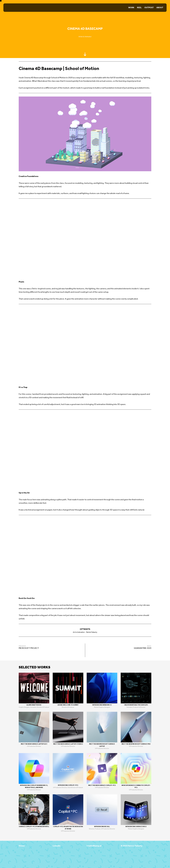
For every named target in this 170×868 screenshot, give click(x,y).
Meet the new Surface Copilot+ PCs (102, 785)
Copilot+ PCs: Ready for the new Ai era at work (68, 828)
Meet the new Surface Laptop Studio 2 (68, 744)
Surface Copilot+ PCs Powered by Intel (34, 827)
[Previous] (52, 134)
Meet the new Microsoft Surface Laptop (102, 745)
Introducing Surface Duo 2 (136, 827)
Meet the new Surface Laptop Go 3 (34, 744)
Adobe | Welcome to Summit (68, 705)
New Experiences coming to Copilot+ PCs (136, 787)
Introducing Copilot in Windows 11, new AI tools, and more (34, 787)
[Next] (118, 134)
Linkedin (57, 846)
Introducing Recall (102, 827)
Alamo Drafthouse (34, 705)
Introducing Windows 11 (102, 705)
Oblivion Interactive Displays (136, 705)
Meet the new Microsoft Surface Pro (136, 744)
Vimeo (22, 846)
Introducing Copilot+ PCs (68, 785)
